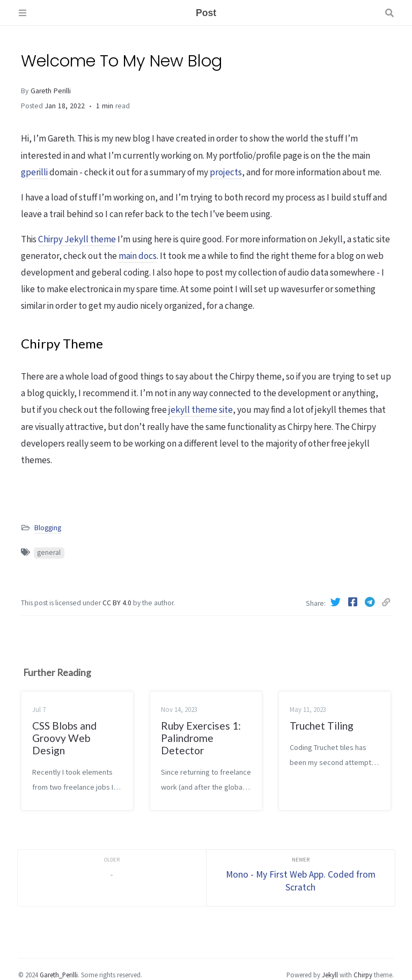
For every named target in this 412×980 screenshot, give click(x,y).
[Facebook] (354, 603)
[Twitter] (337, 603)
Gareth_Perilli (59, 975)
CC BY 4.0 (118, 603)
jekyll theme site (201, 410)
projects (226, 173)
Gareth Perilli (51, 91)
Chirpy (363, 975)
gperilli (34, 173)
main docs (138, 256)
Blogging (48, 528)
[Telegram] (371, 603)
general (49, 553)
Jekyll (330, 975)
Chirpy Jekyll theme (77, 240)
